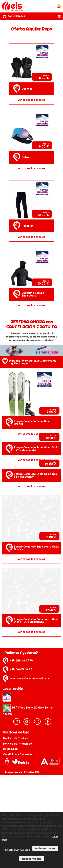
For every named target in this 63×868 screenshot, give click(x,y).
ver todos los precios (32, 100)
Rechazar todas (45, 848)
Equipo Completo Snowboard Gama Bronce (37, 548)
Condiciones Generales (18, 754)
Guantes (27, 89)
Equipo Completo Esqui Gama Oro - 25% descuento (37, 475)
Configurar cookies (17, 850)
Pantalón (27, 226)
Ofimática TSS (31, 772)
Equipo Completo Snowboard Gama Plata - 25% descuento (37, 621)
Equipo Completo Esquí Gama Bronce (33, 422)
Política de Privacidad (18, 744)
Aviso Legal (11, 749)
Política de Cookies (16, 738)
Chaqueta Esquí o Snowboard (33, 294)
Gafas (25, 157)
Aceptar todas (32, 859)
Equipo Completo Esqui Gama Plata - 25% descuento (37, 449)
